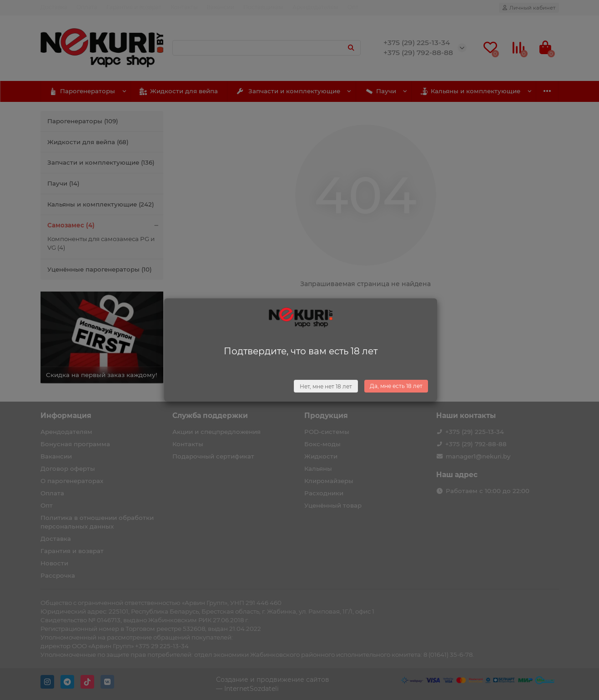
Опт (353, 7)
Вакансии (220, 7)
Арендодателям (315, 7)
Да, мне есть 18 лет (396, 386)
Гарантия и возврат (134, 7)
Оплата (87, 7)
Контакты (184, 7)
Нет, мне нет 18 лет (326, 386)
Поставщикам (263, 7)
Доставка (54, 7)
